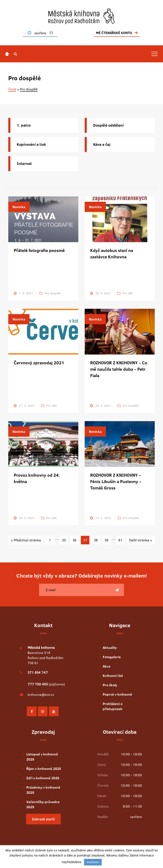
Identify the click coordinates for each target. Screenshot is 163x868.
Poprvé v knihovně (117, 694)
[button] (15, 54)
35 (64, 540)
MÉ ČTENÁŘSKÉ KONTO (114, 33)
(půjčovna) (46, 684)
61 (120, 540)
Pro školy (110, 685)
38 (96, 540)
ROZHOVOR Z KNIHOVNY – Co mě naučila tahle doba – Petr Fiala (119, 369)
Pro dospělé (53, 293)
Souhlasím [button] (93, 862)
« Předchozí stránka (26, 540)
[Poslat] (117, 590)
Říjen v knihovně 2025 (44, 769)
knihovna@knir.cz (41, 695)
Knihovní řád (113, 676)
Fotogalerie (112, 657)
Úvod (12, 89)
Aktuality (110, 648)
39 (106, 540)
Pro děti (128, 293)
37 (85, 540)
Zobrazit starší (43, 819)
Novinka (19, 207)
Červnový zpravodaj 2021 (39, 363)
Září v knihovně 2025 (43, 778)
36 (74, 540)
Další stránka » (141, 540)
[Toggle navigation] (155, 54)
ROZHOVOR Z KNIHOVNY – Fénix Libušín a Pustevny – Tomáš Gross (116, 481)
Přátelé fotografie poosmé (39, 250)
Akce (107, 666)
